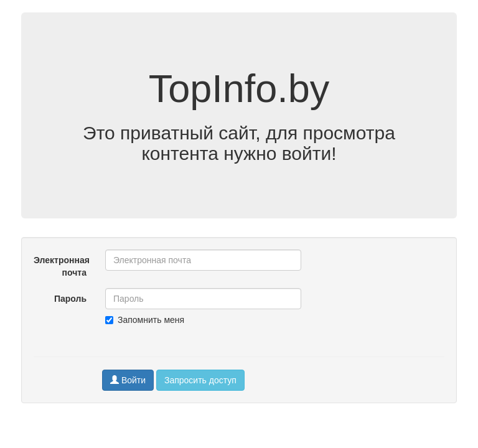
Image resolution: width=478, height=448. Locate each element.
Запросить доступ (200, 380)
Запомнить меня (145, 320)
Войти (128, 380)
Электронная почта (62, 266)
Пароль (70, 299)
